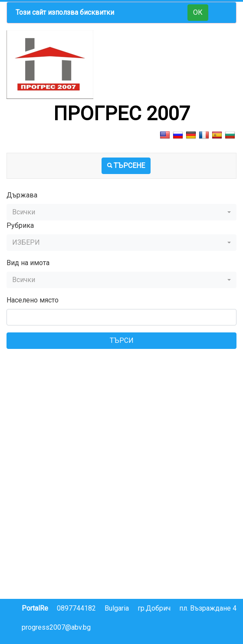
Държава (22, 195)
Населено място (33, 300)
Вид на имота (28, 263)
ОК (198, 12)
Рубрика (20, 225)
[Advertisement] (121, 417)
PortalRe (35, 608)
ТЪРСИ (122, 340)
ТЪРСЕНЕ (126, 166)
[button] (121, 212)
